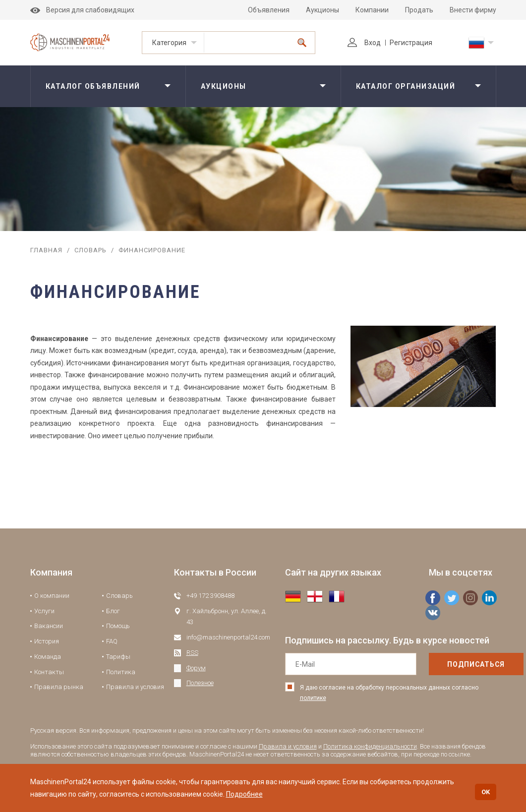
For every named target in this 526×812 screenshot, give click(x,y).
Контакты (49, 672)
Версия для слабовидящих (82, 10)
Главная (46, 250)
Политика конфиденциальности (370, 746)
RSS (192, 653)
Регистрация (411, 43)
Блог (113, 611)
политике (313, 698)
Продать (419, 10)
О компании (52, 596)
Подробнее (244, 794)
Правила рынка (59, 687)
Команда (48, 657)
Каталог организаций (406, 86)
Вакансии (49, 626)
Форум (196, 668)
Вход (364, 43)
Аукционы (322, 10)
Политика (121, 672)
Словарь (90, 250)
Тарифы (118, 657)
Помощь (118, 626)
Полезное (200, 683)
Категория (169, 43)
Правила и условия (135, 687)
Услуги (44, 611)
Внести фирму (473, 10)
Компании (372, 10)
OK (486, 792)
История (47, 641)
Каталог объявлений (93, 86)
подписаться (455, 664)
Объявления (269, 10)
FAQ (112, 641)
